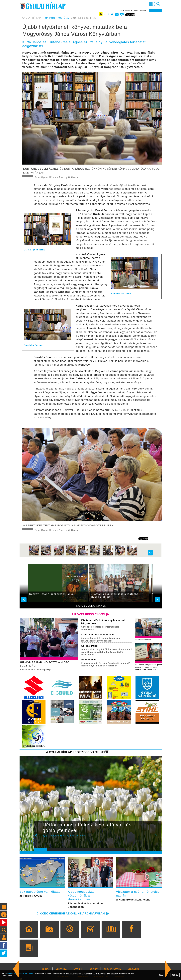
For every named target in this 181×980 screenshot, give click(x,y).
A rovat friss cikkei (88, 614)
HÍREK (46, 969)
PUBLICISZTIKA (113, 969)
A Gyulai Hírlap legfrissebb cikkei (75, 752)
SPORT (93, 969)
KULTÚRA (63, 18)
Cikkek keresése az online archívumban (71, 913)
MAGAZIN (133, 969)
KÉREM (175, 975)
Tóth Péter (49, 18)
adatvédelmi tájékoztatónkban (20, 973)
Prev (38, 838)
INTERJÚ (78, 969)
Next (158, 838)
